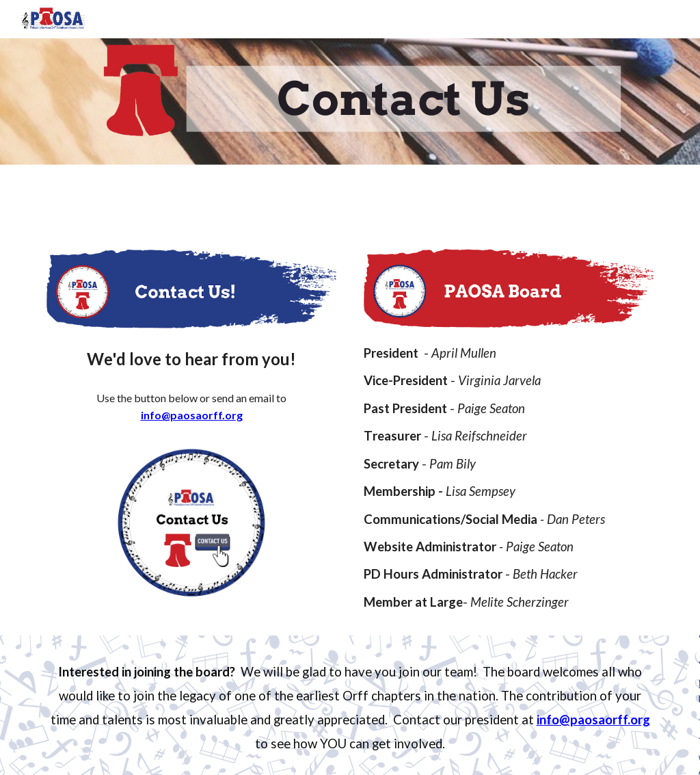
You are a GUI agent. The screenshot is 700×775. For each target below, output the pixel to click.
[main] (192, 358)
